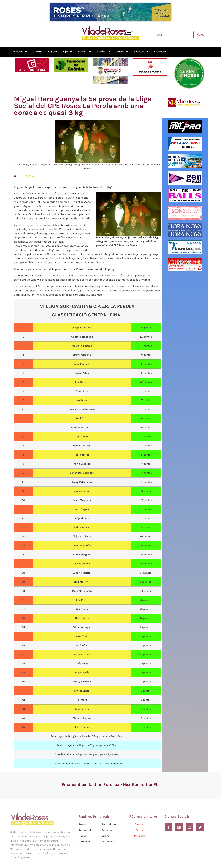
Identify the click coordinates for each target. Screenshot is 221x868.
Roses (122, 52)
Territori (141, 52)
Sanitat (104, 52)
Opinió (68, 52)
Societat (20, 52)
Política (84, 52)
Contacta (160, 52)
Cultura (38, 52)
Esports (53, 52)
